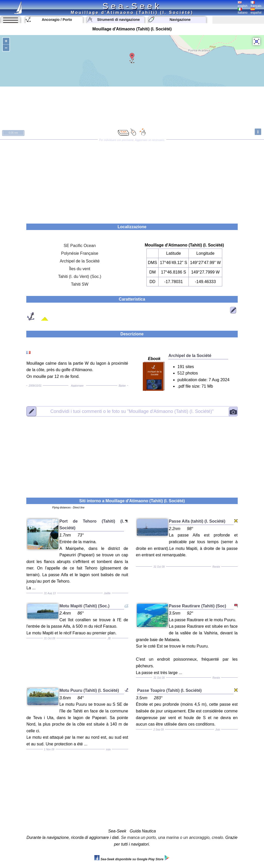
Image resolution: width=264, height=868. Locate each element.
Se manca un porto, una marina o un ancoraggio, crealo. (172, 837)
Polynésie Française (80, 253)
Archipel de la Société (80, 261)
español (256, 11)
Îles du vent (80, 269)
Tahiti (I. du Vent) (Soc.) (80, 276)
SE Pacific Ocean (80, 246)
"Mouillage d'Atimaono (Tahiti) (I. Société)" (132, 411)
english (243, 4)
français (256, 4)
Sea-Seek (132, 6)
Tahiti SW (80, 284)
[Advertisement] (132, 180)
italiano (243, 11)
